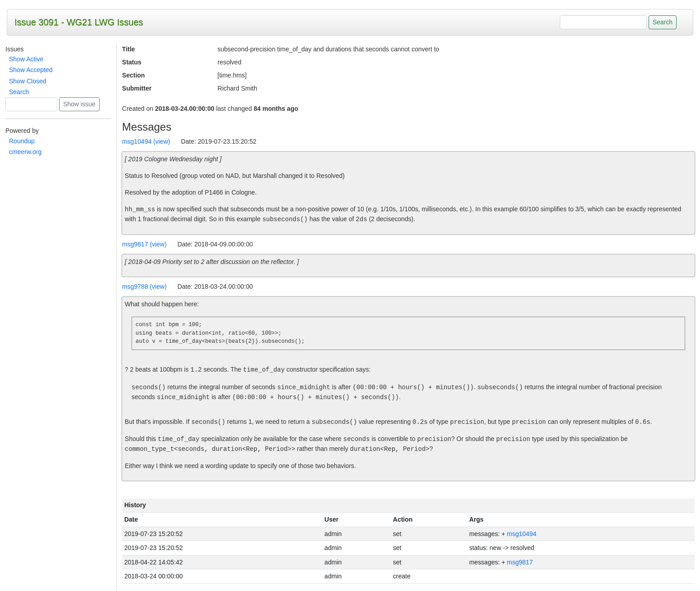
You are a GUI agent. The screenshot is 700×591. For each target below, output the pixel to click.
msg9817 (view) (144, 244)
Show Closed (28, 81)
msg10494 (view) (146, 141)
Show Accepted (31, 70)
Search (19, 92)
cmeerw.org (25, 152)
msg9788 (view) (144, 286)
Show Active (26, 59)
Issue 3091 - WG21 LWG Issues (79, 22)
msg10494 (522, 534)
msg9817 (520, 562)
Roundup (22, 141)
